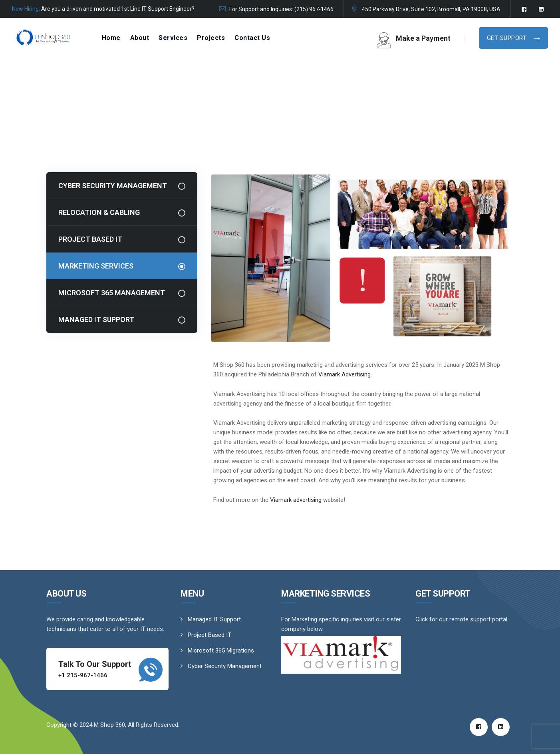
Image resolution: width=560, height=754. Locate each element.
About (140, 38)
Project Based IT (90, 239)
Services (173, 38)
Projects (211, 38)
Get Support (508, 38)
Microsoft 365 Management (112, 293)
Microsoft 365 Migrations (221, 651)
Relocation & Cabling (99, 212)
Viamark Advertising (345, 374)
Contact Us (252, 38)
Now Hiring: (26, 9)
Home (111, 38)
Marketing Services (96, 266)
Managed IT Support (96, 319)
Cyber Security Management (113, 186)
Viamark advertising (296, 500)
